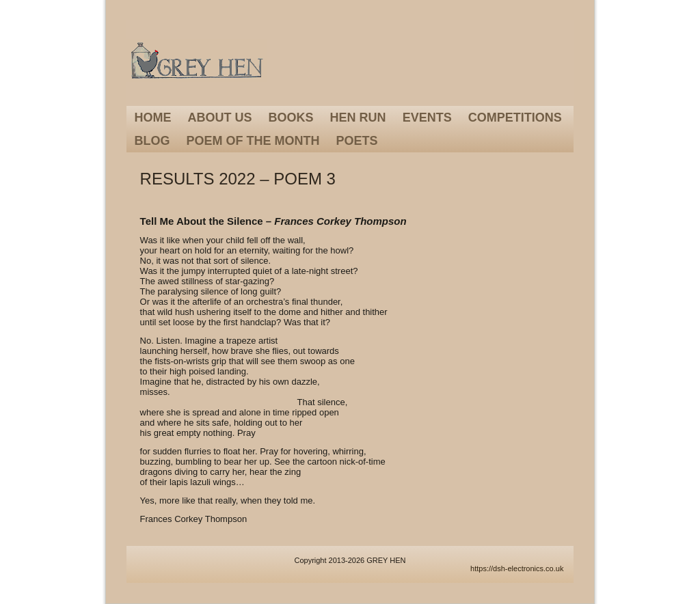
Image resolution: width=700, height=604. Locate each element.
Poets (357, 141)
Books (291, 118)
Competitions (515, 118)
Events (427, 118)
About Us (220, 118)
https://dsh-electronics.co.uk (517, 568)
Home (153, 118)
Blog (152, 141)
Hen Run (358, 118)
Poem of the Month (253, 141)
